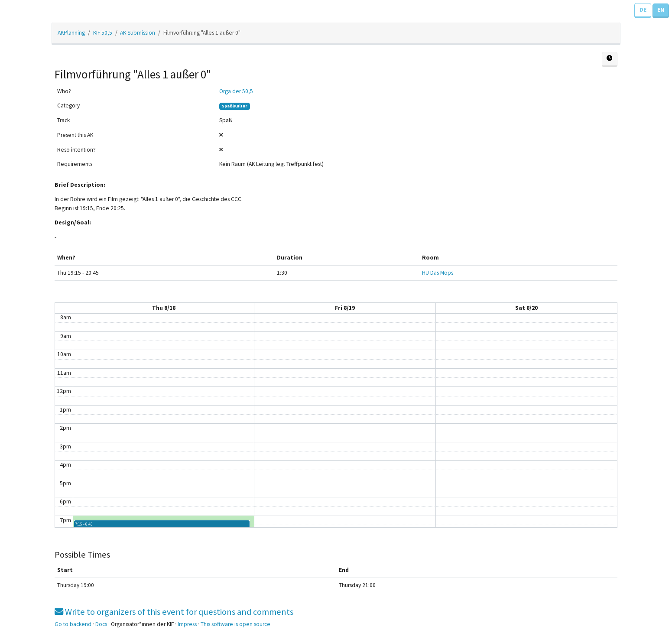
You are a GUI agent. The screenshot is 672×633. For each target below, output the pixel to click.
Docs (101, 624)
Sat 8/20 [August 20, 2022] (526, 308)
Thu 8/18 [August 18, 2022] (164, 308)
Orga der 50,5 (236, 91)
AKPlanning (71, 33)
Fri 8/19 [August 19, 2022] (345, 308)
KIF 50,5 (103, 33)
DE (643, 10)
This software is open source (235, 624)
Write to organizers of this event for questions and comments (174, 612)
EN (661, 10)
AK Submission (138, 33)
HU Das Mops (438, 273)
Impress (187, 624)
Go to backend (73, 624)
